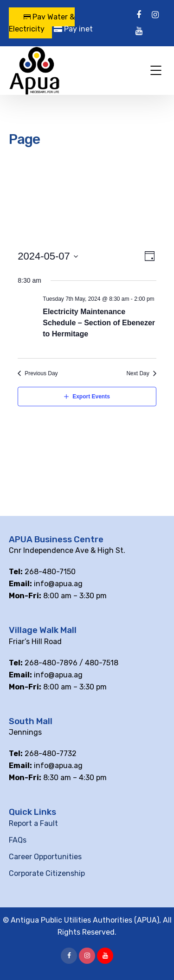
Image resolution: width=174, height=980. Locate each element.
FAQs (18, 840)
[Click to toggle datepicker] (48, 256)
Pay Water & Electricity (42, 23)
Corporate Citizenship (47, 873)
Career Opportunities (45, 857)
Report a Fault (33, 823)
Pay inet (73, 29)
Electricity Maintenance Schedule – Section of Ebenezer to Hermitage (99, 323)
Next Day (138, 373)
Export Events (91, 397)
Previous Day (41, 373)
